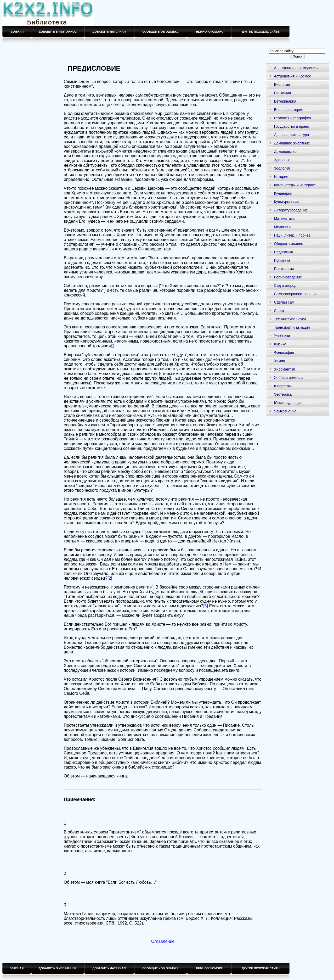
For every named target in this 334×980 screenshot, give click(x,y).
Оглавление (163, 941)
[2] (110, 578)
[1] (113, 346)
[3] (206, 606)
